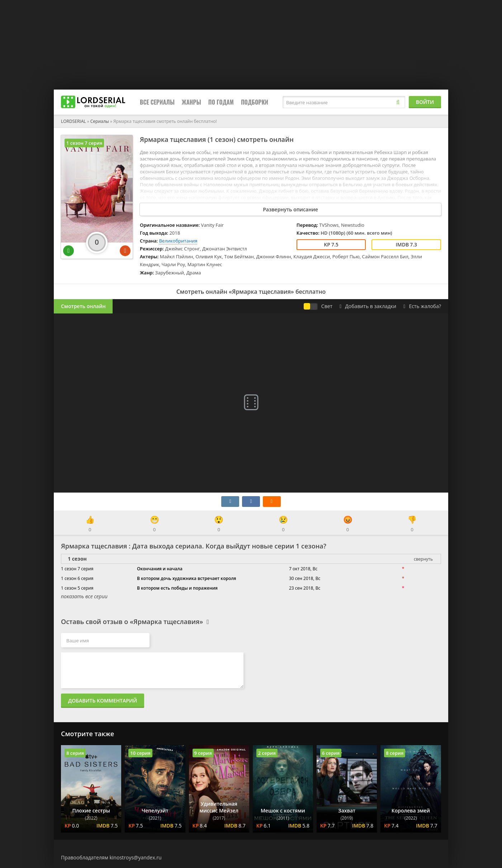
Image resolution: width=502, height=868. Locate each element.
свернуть (423, 559)
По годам (221, 102)
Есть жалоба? (422, 306)
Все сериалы (157, 102)
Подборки (255, 102)
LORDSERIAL (74, 121)
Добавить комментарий (103, 701)
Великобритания (178, 241)
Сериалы (100, 121)
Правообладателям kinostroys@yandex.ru (111, 857)
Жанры (191, 102)
